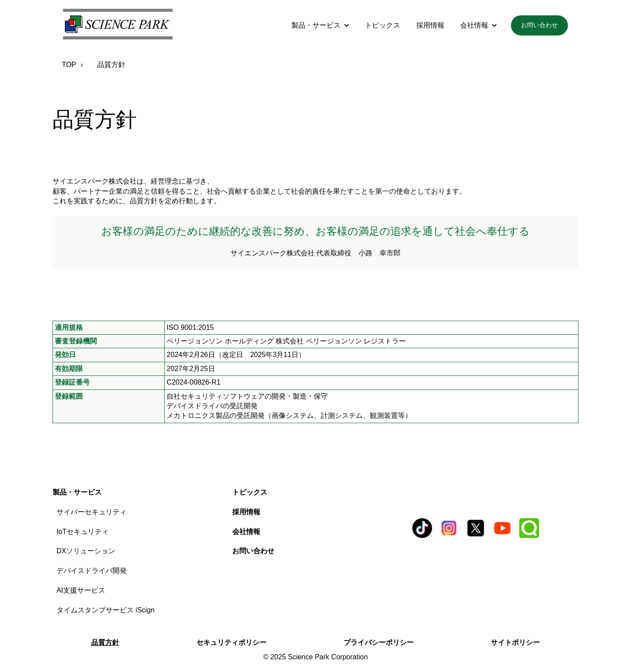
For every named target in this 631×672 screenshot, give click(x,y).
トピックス (383, 25)
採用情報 (430, 25)
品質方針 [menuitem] (105, 642)
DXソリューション (86, 551)
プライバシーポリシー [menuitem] (379, 642)
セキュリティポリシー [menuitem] (231, 642)
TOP (69, 65)
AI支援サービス (81, 590)
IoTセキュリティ (83, 532)
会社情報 (474, 25)
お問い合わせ (539, 25)
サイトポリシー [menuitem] (515, 642)
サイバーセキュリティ (92, 512)
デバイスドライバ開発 (92, 571)
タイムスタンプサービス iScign (106, 610)
